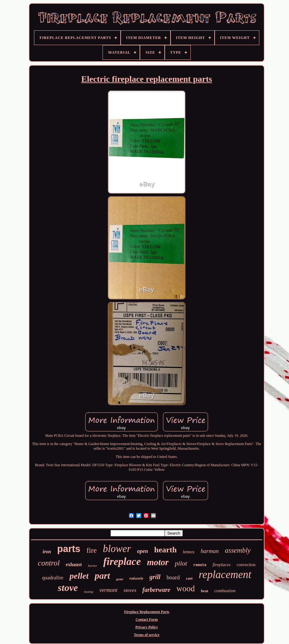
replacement (225, 575)
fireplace (122, 561)
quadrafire (53, 578)
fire (92, 550)
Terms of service (147, 635)
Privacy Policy (147, 627)
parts (69, 549)
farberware (156, 590)
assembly (238, 550)
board (173, 577)
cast (189, 578)
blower (117, 549)
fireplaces (221, 565)
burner (92, 566)
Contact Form (147, 619)
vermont (109, 590)
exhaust (74, 564)
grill (155, 577)
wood (186, 589)
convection (246, 565)
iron (47, 552)
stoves (130, 590)
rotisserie (136, 578)
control (49, 563)
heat (205, 591)
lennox (189, 552)
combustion (225, 591)
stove (68, 588)
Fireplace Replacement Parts (147, 612)
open (143, 551)
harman (210, 551)
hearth (166, 550)
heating (89, 592)
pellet (79, 576)
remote (200, 565)
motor (158, 562)
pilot (181, 563)
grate (120, 579)
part (102, 575)
